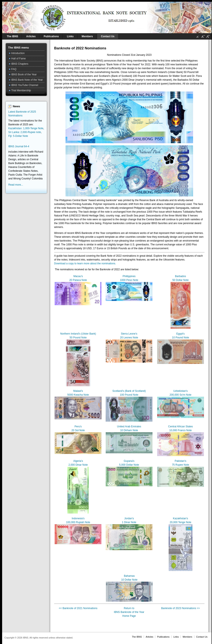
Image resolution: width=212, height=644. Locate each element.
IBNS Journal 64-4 (19, 146)
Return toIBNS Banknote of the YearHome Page (129, 612)
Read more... (16, 185)
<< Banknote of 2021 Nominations (78, 608)
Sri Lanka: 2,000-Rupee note (25, 132)
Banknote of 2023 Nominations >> (180, 608)
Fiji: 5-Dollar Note (18, 136)
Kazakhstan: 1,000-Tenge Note (26, 128)
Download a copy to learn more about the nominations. (85, 263)
